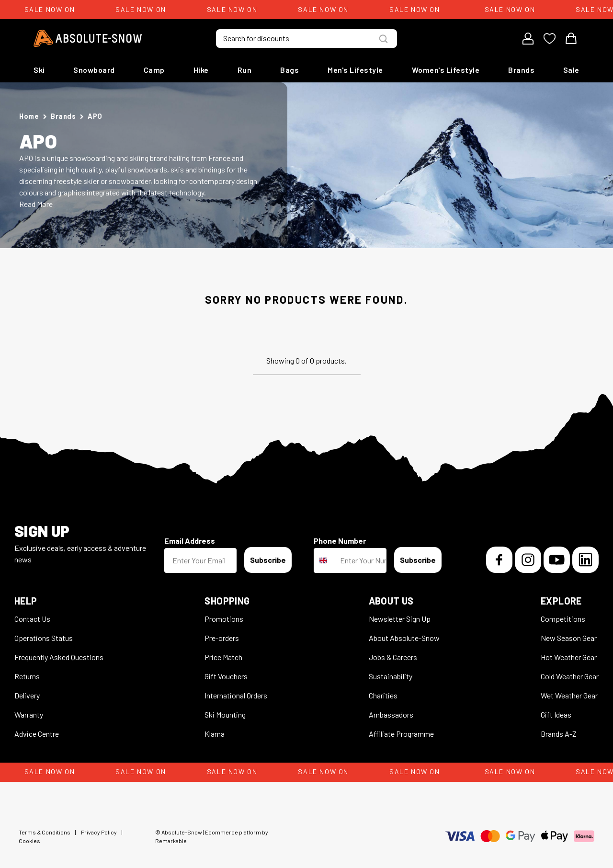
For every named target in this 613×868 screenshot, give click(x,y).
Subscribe (268, 560)
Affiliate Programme (401, 734)
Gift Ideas (556, 714)
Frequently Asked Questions (59, 657)
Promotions (224, 619)
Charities (383, 695)
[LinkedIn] (585, 560)
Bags (289, 70)
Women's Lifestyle (446, 70)
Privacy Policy (99, 832)
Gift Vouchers (226, 676)
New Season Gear (569, 638)
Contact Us (32, 619)
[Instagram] (528, 560)
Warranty (29, 714)
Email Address (190, 541)
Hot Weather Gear (569, 657)
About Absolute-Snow (404, 638)
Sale (571, 70)
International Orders (236, 695)
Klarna (215, 734)
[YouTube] (557, 560)
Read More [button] (36, 204)
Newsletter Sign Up (400, 619)
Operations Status (44, 638)
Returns (27, 676)
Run (245, 70)
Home (29, 116)
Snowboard (94, 70)
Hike (201, 70)
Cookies (29, 841)
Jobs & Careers (393, 657)
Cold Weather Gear (570, 676)
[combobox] (325, 560)
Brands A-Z (559, 734)
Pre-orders (222, 638)
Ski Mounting (225, 714)
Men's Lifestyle (355, 70)
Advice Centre (37, 734)
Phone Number (340, 541)
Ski (39, 70)
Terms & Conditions (45, 832)
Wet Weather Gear (569, 695)
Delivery (27, 695)
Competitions (563, 619)
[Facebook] (499, 560)
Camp (154, 70)
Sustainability (391, 676)
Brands (521, 70)
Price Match (223, 657)
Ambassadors (391, 714)
